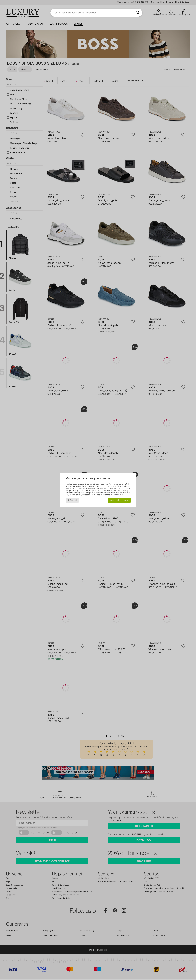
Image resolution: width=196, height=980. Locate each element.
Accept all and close (120, 500)
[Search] (138, 13)
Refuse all (72, 500)
